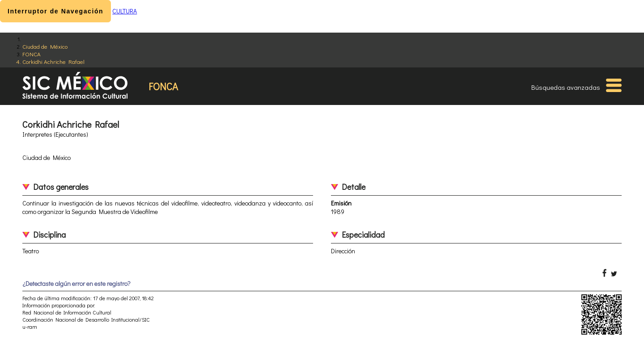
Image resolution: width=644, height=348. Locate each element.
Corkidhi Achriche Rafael (53, 61)
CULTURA (125, 11)
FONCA (32, 54)
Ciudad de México (45, 46)
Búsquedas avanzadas (566, 87)
